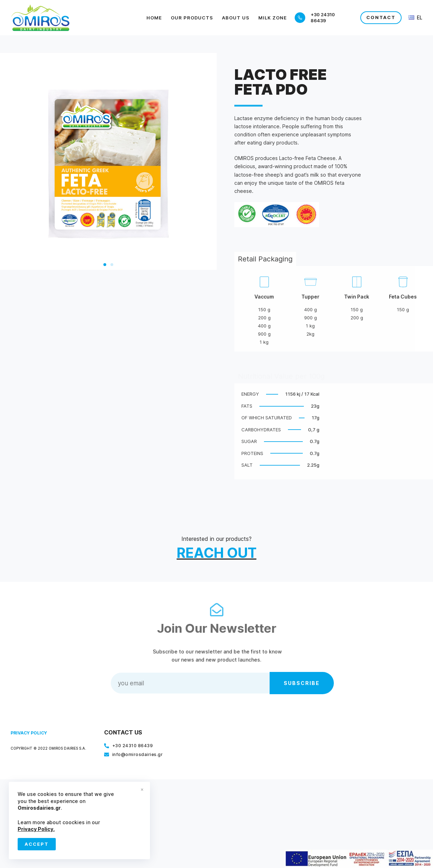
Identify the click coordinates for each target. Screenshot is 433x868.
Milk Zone (273, 18)
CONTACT (381, 17)
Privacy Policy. (36, 829)
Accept (37, 844)
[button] (105, 265)
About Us (236, 18)
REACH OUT (217, 553)
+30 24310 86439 (323, 17)
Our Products (192, 18)
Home (154, 18)
